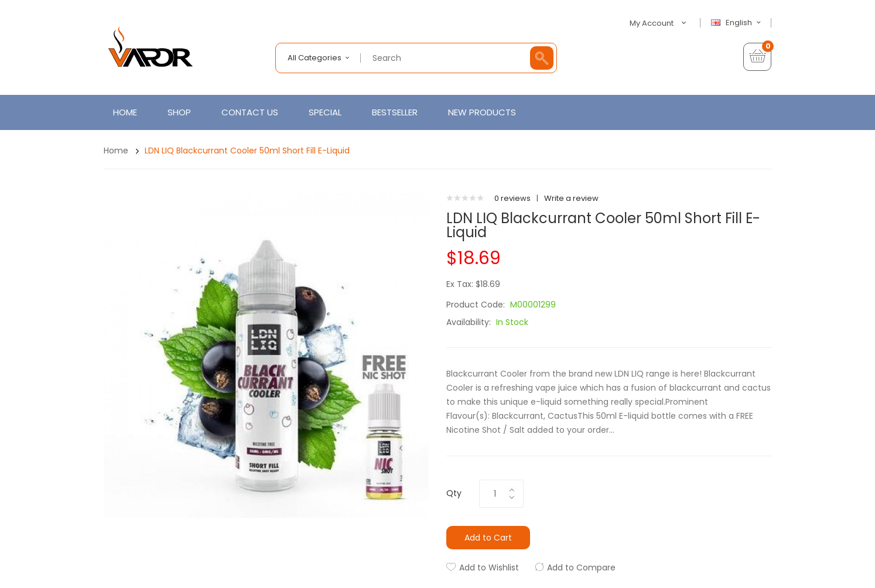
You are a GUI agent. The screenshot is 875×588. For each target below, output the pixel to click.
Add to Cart (488, 538)
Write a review (571, 198)
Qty (454, 493)
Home (116, 151)
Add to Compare (581, 568)
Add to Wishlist (489, 568)
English (737, 23)
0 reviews (512, 198)
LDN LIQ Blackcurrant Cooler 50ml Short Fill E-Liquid (247, 151)
